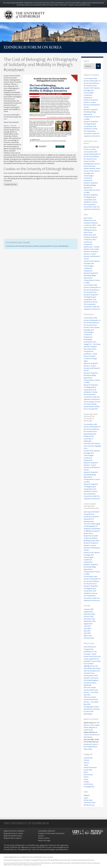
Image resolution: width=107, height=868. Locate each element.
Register (87, 795)
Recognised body (25, 849)
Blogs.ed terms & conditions (14, 831)
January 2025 (89, 609)
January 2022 (89, 616)
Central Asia (88, 758)
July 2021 (87, 626)
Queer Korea (88, 533)
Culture (86, 760)
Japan (86, 765)
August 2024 (88, 612)
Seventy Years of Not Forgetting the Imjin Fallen (91, 747)
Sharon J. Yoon (9, 126)
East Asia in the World (92, 512)
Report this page (44, 841)
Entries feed (88, 800)
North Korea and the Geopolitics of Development (91, 519)
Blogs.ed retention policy (13, 836)
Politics (86, 782)
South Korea (88, 784)
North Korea (88, 775)
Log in (86, 798)
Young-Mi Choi (89, 514)
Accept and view (11, 184)
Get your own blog (48, 857)
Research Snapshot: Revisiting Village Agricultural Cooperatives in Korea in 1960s (92, 114)
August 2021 (88, 624)
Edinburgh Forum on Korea (33, 48)
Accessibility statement (47, 831)
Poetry (86, 777)
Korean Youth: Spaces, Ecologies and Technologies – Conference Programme (92, 93)
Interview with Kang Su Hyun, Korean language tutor (92, 446)
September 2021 (90, 621)
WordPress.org (89, 805)
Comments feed (90, 803)
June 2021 (87, 628)
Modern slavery (44, 838)
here (5, 119)
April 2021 (87, 633)
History (86, 763)
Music (86, 772)
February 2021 (89, 638)
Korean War (88, 770)
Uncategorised (89, 787)
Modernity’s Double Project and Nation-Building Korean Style (92, 538)
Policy (86, 779)
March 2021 (88, 636)
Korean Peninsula (90, 767)
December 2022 (89, 614)
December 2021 (89, 619)
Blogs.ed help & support (13, 838)
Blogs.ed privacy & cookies (13, 833)
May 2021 (87, 631)
